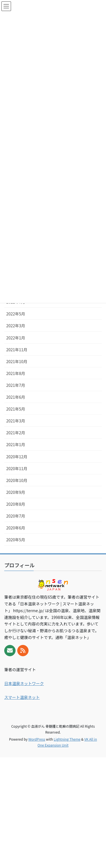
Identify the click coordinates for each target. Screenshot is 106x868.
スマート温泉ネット (22, 697)
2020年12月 (17, 457)
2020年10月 (17, 480)
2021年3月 (16, 421)
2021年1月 (16, 444)
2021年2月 (16, 433)
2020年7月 (16, 516)
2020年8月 (16, 504)
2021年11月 (17, 350)
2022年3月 (16, 326)
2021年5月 (16, 409)
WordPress (37, 739)
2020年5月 (16, 540)
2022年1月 (16, 338)
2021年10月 (17, 361)
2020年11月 (17, 468)
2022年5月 (16, 314)
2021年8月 (16, 373)
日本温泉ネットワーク (24, 683)
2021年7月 (16, 385)
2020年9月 (16, 492)
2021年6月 (16, 397)
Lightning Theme (67, 739)
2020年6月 (16, 528)
